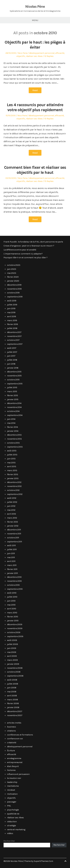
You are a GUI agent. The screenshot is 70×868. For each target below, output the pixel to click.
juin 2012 (11, 506)
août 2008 (12, 680)
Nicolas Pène (35, 6)
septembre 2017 (15, 344)
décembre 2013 (14, 435)
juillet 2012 (12, 502)
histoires (11, 770)
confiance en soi (15, 739)
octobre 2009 (14, 632)
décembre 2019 (14, 285)
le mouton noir (14, 778)
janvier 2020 (13, 281)
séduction (12, 822)
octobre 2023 (14, 265)
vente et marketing (16, 830)
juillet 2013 (12, 455)
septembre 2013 (15, 447)
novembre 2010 (14, 581)
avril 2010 (12, 609)
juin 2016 (11, 364)
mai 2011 (11, 557)
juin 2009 (12, 648)
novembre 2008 (15, 668)
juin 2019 (11, 309)
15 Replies (49, 119)
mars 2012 (12, 518)
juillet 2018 (12, 328)
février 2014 (13, 427)
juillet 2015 (12, 387)
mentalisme (13, 786)
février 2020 (13, 277)
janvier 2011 (12, 573)
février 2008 (13, 703)
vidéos (10, 833)
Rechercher (9, 841)
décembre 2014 (14, 403)
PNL (9, 806)
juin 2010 (11, 601)
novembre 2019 (14, 289)
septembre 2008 (15, 676)
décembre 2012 (14, 482)
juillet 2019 (12, 305)
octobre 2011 (13, 538)
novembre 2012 (14, 486)
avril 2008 (12, 696)
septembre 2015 (15, 384)
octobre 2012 (13, 490)
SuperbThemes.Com (44, 861)
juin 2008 (12, 688)
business (12, 727)
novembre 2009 (15, 628)
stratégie (11, 826)
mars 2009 (12, 660)
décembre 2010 (14, 577)
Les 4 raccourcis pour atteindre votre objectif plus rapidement (35, 107)
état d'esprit (13, 766)
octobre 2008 (14, 672)
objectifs (21, 56)
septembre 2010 (15, 589)
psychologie (13, 810)
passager (12, 802)
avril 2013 (12, 466)
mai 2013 (11, 463)
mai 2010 (11, 605)
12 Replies (49, 56)
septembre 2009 (15, 636)
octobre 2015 (13, 380)
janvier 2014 (13, 431)
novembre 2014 (14, 407)
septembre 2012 (15, 494)
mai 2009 (12, 652)
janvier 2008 (13, 707)
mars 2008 (13, 700)
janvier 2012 (13, 526)
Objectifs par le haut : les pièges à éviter (35, 45)
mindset (11, 790)
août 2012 (12, 498)
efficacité (60, 53)
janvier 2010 (13, 621)
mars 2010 (12, 613)
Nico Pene (23, 53)
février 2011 (12, 569)
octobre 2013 (13, 443)
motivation (12, 794)
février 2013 (13, 474)
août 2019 (12, 301)
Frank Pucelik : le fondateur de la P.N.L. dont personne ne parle (33, 242)
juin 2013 (11, 459)
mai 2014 (11, 423)
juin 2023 (12, 269)
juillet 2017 (12, 352)
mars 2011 (12, 565)
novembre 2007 (15, 715)
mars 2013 (12, 470)
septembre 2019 (15, 297)
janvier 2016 (13, 368)
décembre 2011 (14, 530)
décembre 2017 (14, 332)
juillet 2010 (12, 597)
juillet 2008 (13, 684)
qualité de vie (13, 814)
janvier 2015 (13, 399)
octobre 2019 (13, 293)
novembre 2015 (14, 376)
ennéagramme (14, 758)
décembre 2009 (15, 624)
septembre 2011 (15, 542)
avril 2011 (11, 561)
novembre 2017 (14, 336)
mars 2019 (12, 320)
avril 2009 (12, 656)
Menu (35, 20)
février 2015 (13, 395)
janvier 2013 (13, 478)
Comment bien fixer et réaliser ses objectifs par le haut (35, 170)
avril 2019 (12, 316)
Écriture (11, 751)
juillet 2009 (13, 644)
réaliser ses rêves (34, 56)
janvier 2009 (13, 664)
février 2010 (13, 617)
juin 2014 (11, 419)
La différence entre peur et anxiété (20, 250)
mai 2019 (11, 312)
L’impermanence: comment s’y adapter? (23, 254)
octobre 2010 (13, 585)
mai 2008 (12, 692)
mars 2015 (12, 391)
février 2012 (13, 522)
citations (11, 731)
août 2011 (11, 545)
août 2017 (12, 348)
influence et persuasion (18, 774)
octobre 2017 (13, 340)
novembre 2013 (14, 439)
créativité (12, 743)
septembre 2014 (15, 415)
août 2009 (12, 640)
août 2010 (12, 593)
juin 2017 (11, 356)
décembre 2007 (15, 711)
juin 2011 (11, 553)
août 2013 (12, 451)
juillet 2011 (12, 549)
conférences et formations (20, 735)
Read (35, 90)
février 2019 (13, 324)
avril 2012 (12, 514)
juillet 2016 (12, 360)
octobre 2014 (13, 411)
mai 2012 (11, 510)
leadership (12, 782)
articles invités (14, 723)
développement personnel (42, 53)
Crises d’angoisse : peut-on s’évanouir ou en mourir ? (29, 246)
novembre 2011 (14, 534)
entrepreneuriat (15, 762)
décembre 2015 (14, 372)
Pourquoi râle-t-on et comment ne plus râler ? (26, 258)
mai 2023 (12, 273)
